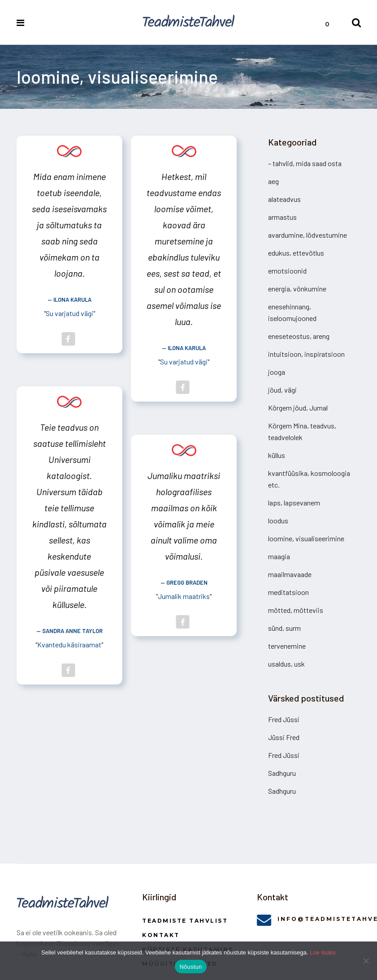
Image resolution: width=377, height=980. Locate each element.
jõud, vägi (282, 390)
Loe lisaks (323, 952)
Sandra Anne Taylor (72, 631)
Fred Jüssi (284, 719)
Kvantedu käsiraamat (69, 644)
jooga (277, 372)
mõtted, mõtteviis (296, 610)
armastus (282, 217)
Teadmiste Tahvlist (185, 921)
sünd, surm (284, 628)
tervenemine (287, 646)
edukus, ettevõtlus (296, 253)
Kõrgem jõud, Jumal (298, 408)
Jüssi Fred (284, 737)
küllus (277, 455)
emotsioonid (287, 271)
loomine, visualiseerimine (306, 538)
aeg (273, 181)
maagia (279, 556)
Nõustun (191, 967)
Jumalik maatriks (184, 596)
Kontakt (161, 935)
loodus (278, 520)
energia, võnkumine (297, 289)
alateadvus (284, 199)
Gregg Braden (187, 582)
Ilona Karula (72, 300)
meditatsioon (288, 592)
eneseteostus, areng (299, 336)
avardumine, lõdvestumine (308, 235)
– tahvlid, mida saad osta (305, 163)
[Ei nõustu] (366, 961)
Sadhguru (282, 773)
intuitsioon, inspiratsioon (306, 354)
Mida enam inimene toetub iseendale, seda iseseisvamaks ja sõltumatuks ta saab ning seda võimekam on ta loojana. (69, 225)
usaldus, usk (286, 664)
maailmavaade (290, 574)
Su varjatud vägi (69, 313)
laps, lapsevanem (294, 503)
